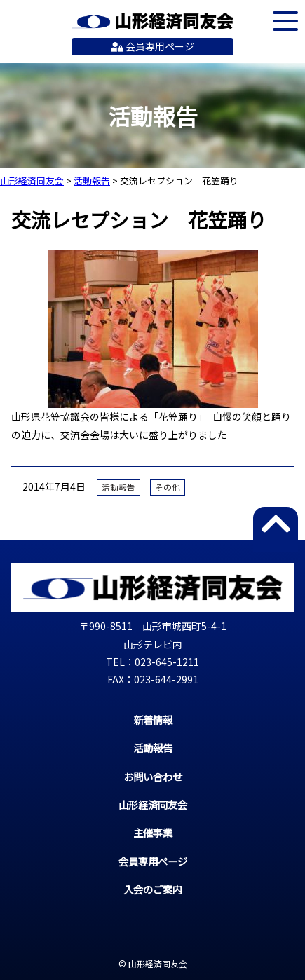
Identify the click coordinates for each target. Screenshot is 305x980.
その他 (168, 487)
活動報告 (118, 487)
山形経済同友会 (152, 21)
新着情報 (153, 720)
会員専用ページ (152, 46)
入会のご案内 (153, 889)
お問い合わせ (153, 776)
